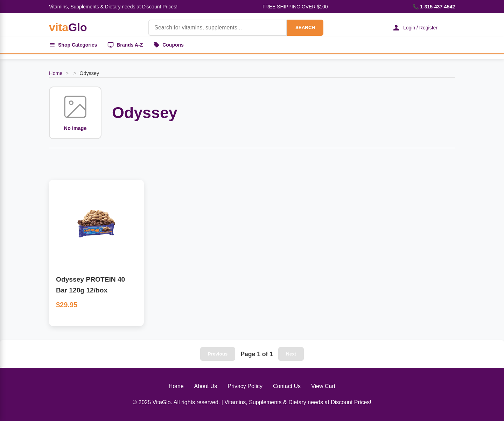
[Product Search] (218, 28)
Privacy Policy (245, 386)
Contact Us (287, 386)
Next (291, 354)
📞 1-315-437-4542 (434, 7)
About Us (206, 386)
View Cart (323, 386)
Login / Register (415, 28)
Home (56, 73)
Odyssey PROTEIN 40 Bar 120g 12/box (90, 285)
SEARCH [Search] (305, 27)
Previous (218, 354)
